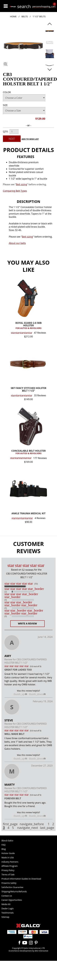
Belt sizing (27, 237)
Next (12, 139)
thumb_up (19, 694)
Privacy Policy (8, 870)
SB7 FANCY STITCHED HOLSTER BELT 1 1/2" (29, 390)
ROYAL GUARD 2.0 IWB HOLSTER (29, 326)
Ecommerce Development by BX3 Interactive (28, 951)
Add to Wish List (30, 139)
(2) (6, 592)
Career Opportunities (12, 900)
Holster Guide (8, 853)
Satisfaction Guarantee (12, 887)
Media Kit (6, 904)
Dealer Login (8, 908)
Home (13, 16)
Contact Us (7, 896)
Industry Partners (10, 862)
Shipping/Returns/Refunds (14, 891)
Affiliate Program (10, 866)
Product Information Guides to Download (21, 879)
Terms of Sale (8, 874)
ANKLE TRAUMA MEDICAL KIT (29, 514)
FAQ (3, 845)
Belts (25, 16)
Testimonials (8, 913)
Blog (4, 849)
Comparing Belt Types (15, 191)
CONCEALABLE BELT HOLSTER (29, 452)
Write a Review (27, 624)
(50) (36, 584)
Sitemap (5, 917)
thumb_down (36, 694)
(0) (6, 600)
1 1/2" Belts (39, 16)
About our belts (17, 243)
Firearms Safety (9, 883)
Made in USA (8, 857)
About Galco (7, 841)
